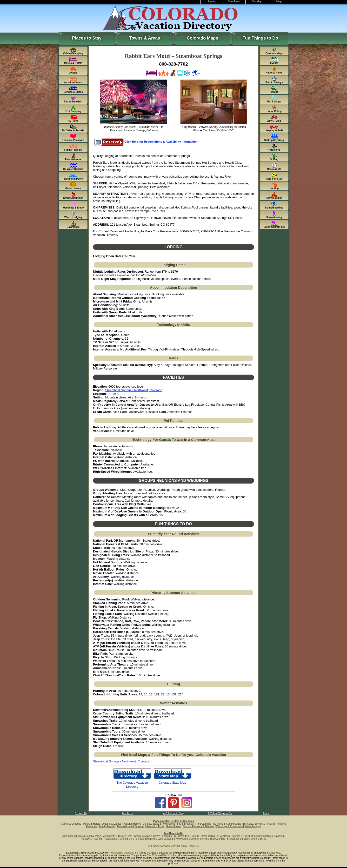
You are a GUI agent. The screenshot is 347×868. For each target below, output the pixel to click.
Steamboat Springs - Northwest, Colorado (134, 390)
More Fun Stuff (136, 839)
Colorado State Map (173, 783)
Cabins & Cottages (71, 824)
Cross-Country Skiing (255, 839)
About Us (194, 846)
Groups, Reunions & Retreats (199, 826)
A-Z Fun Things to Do (220, 813)
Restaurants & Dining (115, 839)
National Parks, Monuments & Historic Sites (109, 836)
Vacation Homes (132, 824)
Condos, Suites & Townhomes (159, 824)
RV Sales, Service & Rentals (258, 824)
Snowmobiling (181, 839)
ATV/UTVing (223, 836)
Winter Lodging (253, 826)
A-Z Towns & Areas (158, 846)
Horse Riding (208, 836)
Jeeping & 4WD (240, 836)
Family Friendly (107, 826)
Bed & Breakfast (186, 824)
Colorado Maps (202, 38)
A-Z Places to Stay (174, 813)
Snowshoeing (234, 839)
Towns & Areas (145, 38)
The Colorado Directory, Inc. (123, 853)
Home (212, 1)
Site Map (257, 1)
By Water (139, 826)
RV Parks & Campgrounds (227, 824)
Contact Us (81, 813)
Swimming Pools (155, 826)
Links (266, 813)
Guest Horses (173, 826)
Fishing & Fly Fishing (173, 836)
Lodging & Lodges (112, 824)
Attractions (86, 839)
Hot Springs (193, 836)
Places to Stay (87, 38)
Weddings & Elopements (229, 826)
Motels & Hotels (92, 824)
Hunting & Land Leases (159, 839)
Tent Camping (204, 824)
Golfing (98, 839)
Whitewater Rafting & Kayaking (267, 836)
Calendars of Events (73, 836)
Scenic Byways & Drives (147, 836)
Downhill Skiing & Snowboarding (208, 839)
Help (279, 1)
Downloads (234, 1)
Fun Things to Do (260, 38)
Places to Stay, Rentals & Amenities (174, 821)
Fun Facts (127, 813)
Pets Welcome (125, 826)
